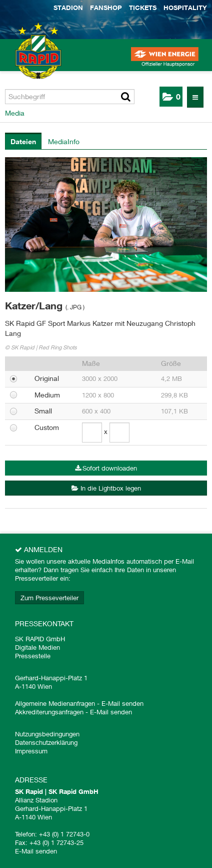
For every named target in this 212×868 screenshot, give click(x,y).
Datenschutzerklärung (46, 742)
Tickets (143, 8)
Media (15, 113)
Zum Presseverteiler (49, 598)
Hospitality (185, 8)
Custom (47, 427)
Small (43, 411)
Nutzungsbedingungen (47, 734)
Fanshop (106, 8)
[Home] (25, 60)
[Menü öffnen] (195, 97)
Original (47, 378)
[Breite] (92, 432)
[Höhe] (119, 432)
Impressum (31, 751)
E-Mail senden (122, 703)
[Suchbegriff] (70, 97)
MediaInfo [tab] (64, 141)
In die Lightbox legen (106, 488)
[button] (171, 97)
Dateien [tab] (23, 141)
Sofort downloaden (106, 468)
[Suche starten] (126, 97)
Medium (47, 395)
